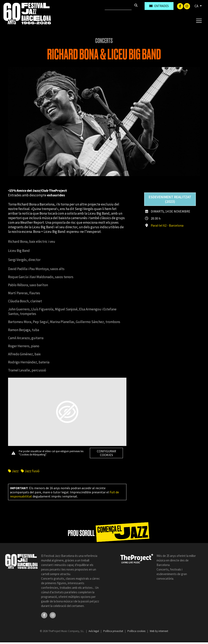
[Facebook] (180, 6)
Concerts (104, 41)
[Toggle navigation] (199, 20)
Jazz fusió (30, 471)
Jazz (13, 471)
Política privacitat (114, 631)
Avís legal (94, 631)
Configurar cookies (106, 453)
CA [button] (197, 6)
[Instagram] (187, 6)
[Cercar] (118, 6)
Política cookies (137, 631)
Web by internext (159, 631)
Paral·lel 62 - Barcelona (167, 225)
